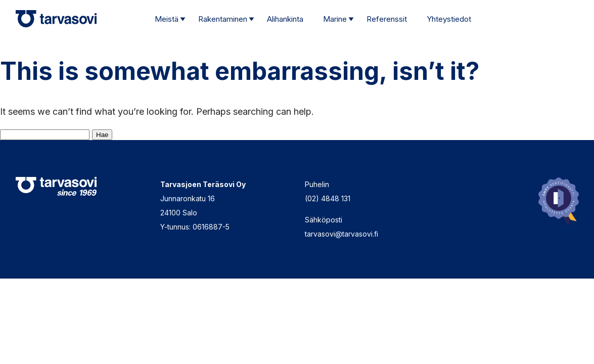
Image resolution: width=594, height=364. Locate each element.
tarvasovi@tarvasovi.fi (341, 234)
